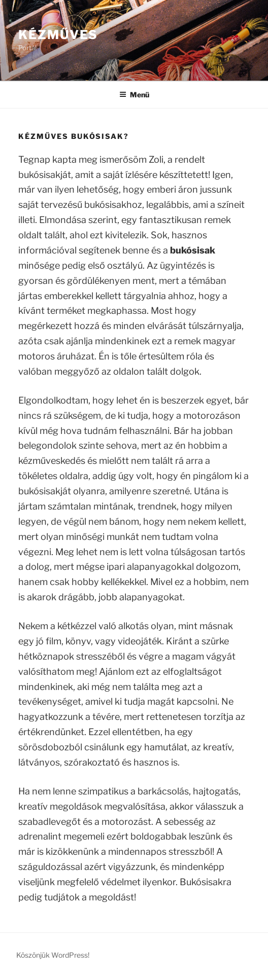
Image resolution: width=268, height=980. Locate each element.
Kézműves (58, 35)
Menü (134, 95)
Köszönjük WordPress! (53, 955)
